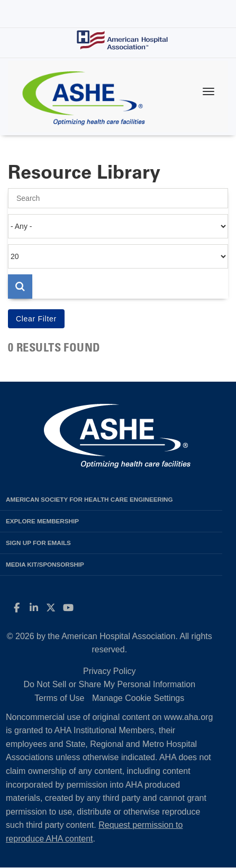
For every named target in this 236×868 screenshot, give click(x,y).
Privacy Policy (110, 671)
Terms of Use (59, 698)
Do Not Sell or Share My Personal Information (109, 684)
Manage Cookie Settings (138, 698)
